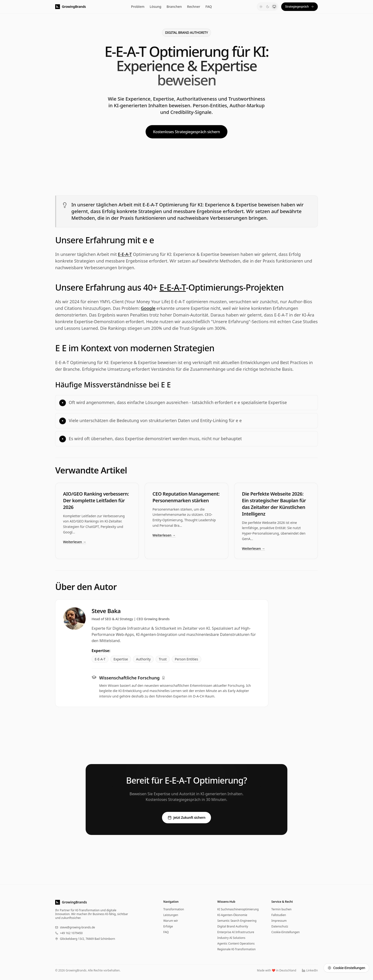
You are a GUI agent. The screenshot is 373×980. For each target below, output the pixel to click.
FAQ (209, 7)
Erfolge (168, 926)
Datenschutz (280, 926)
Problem (138, 7)
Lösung (155, 7)
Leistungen (171, 915)
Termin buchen (282, 909)
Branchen (174, 7)
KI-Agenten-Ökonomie (232, 915)
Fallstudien (279, 915)
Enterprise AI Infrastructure (236, 932)
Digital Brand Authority (233, 926)
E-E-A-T (125, 254)
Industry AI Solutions (231, 938)
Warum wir (171, 921)
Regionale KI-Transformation (237, 949)
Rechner (194, 7)
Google (148, 308)
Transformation (174, 909)
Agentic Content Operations (236, 943)
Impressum (279, 921)
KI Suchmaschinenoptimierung (238, 909)
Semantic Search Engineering (237, 921)
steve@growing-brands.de (77, 927)
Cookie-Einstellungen (286, 932)
